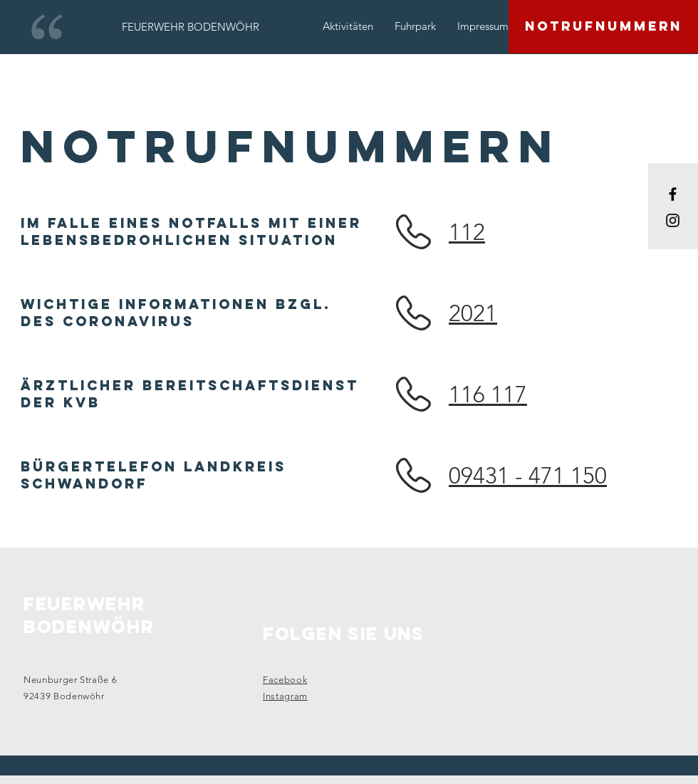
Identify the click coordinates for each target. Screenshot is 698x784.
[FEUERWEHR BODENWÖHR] (191, 26)
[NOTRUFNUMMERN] (603, 27)
